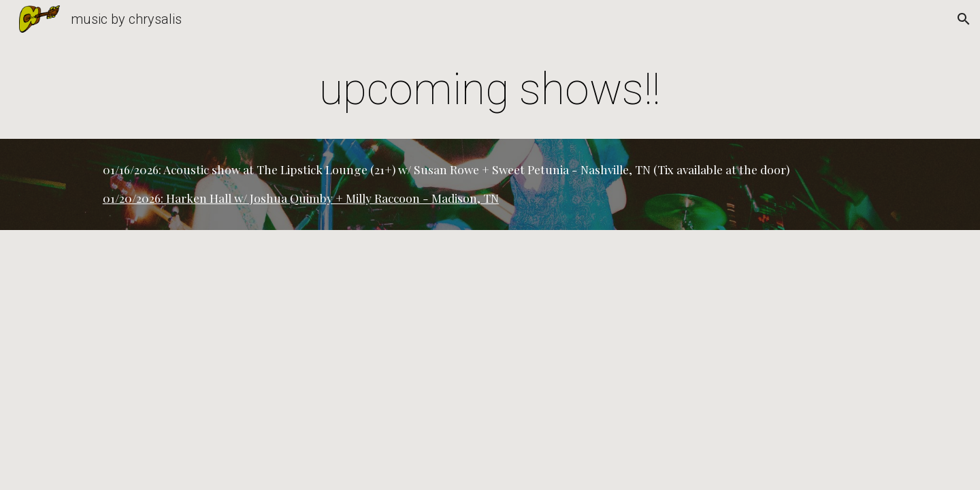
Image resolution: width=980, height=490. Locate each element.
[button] (964, 19)
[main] (490, 90)
